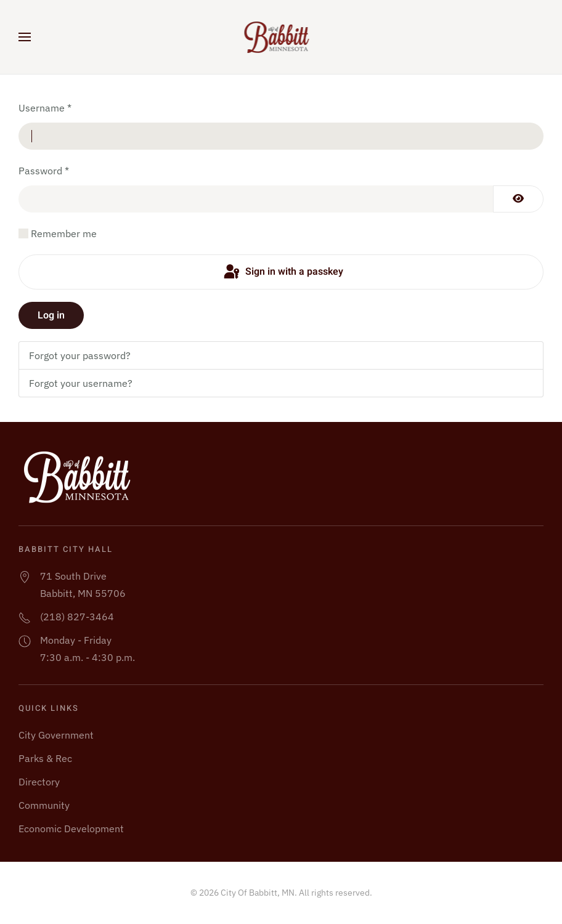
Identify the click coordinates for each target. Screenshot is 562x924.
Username (45, 108)
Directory (39, 782)
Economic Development (71, 829)
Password (44, 171)
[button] (25, 37)
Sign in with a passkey (283, 272)
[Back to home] (281, 37)
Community (44, 805)
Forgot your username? (81, 383)
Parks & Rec (45, 758)
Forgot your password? (80, 355)
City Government (56, 735)
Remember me (64, 233)
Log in (51, 315)
